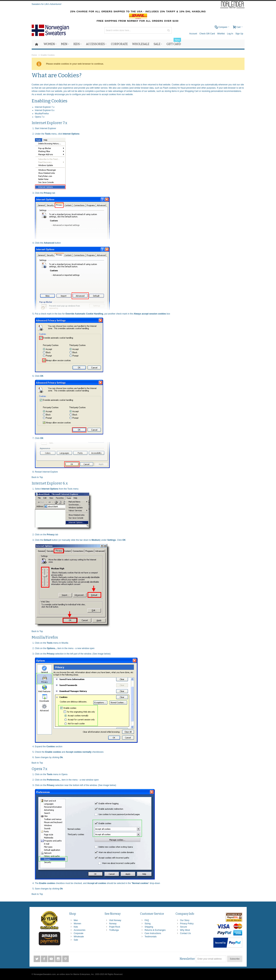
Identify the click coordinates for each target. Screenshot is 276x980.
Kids (76, 927)
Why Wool (185, 930)
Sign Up (239, 34)
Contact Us (185, 933)
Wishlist (221, 34)
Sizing (148, 924)
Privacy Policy (187, 924)
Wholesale (79, 937)
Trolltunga (114, 930)
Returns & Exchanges (155, 930)
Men (76, 920)
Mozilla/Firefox (42, 114)
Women (77, 924)
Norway (113, 924)
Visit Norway (115, 920)
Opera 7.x (40, 117)
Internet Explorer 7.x (45, 107)
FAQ (147, 920)
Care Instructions (153, 933)
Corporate (78, 933)
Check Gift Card (207, 34)
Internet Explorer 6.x (45, 110)
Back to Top (37, 477)
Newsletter (187, 959)
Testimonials (151, 937)
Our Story (185, 920)
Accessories (80, 930)
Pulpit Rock (115, 927)
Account (193, 34)
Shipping (149, 927)
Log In (230, 34)
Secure (184, 927)
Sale (76, 940)
